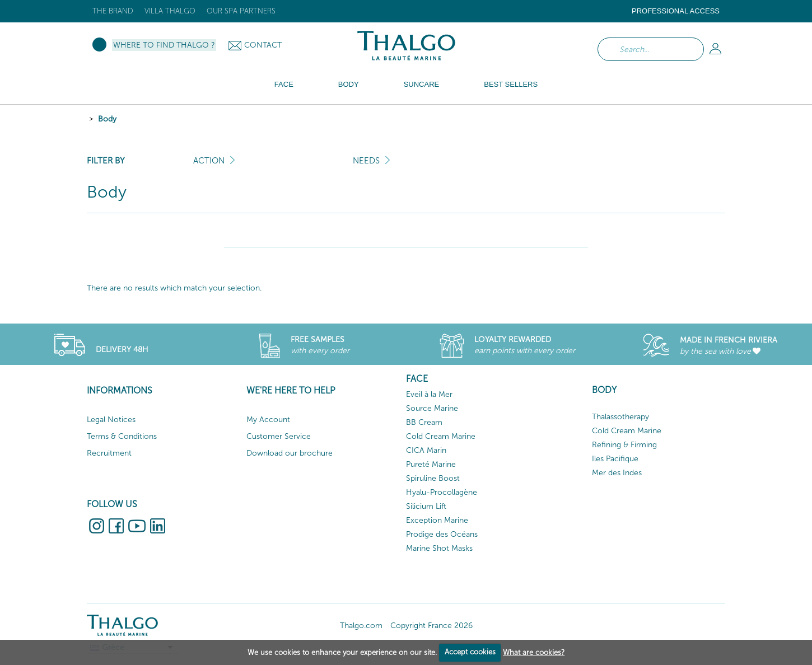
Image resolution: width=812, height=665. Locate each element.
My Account (268, 420)
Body (107, 119)
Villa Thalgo (170, 11)
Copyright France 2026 (431, 626)
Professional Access (676, 11)
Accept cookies (470, 652)
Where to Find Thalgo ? (164, 45)
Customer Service (279, 436)
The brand (113, 11)
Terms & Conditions (122, 436)
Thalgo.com (361, 626)
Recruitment (109, 453)
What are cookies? (534, 652)
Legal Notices (111, 420)
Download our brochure (290, 453)
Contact (263, 45)
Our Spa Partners (241, 11)
